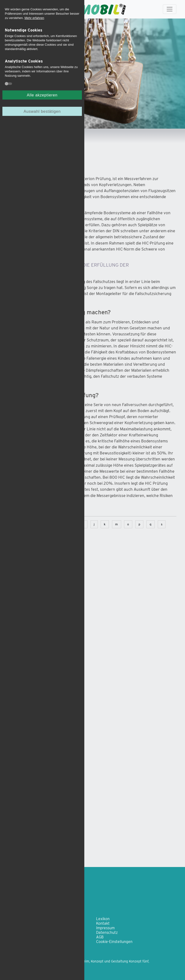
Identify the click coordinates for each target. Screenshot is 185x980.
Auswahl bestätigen (42, 111)
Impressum (105, 928)
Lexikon (103, 919)
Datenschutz (107, 933)
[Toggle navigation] (170, 9)
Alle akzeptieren (42, 95)
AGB (100, 937)
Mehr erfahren (34, 18)
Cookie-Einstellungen (114, 942)
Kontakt (103, 923)
